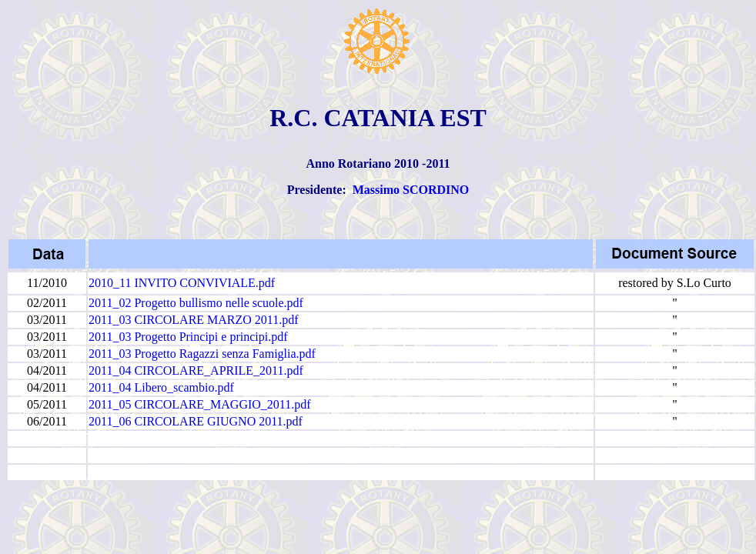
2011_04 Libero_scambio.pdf (161, 387)
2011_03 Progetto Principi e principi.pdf (188, 337)
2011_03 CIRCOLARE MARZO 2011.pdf (194, 320)
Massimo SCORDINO (411, 190)
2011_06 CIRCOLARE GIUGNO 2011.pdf (196, 421)
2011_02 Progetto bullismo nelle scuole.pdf (196, 303)
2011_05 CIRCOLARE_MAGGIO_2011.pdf (200, 404)
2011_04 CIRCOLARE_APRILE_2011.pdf (196, 370)
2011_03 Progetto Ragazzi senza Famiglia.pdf (202, 354)
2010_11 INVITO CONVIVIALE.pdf (182, 283)
